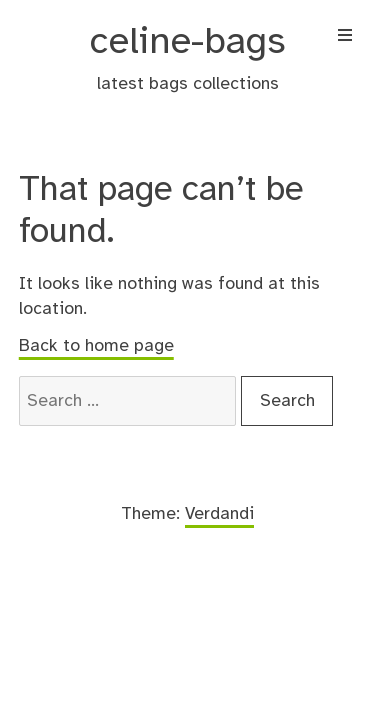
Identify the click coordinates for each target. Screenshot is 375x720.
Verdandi (219, 514)
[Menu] (345, 38)
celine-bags (188, 42)
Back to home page (96, 346)
